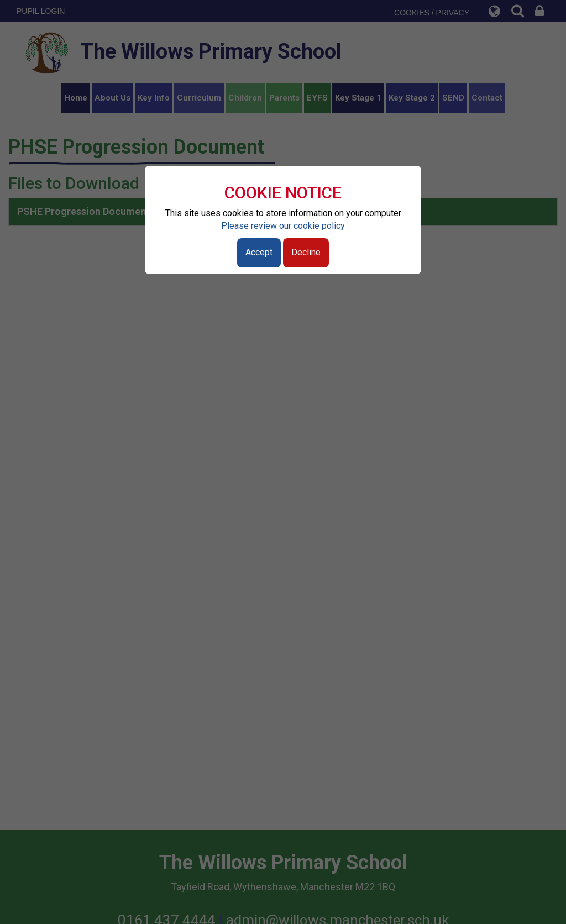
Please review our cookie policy (283, 226)
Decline (306, 252)
